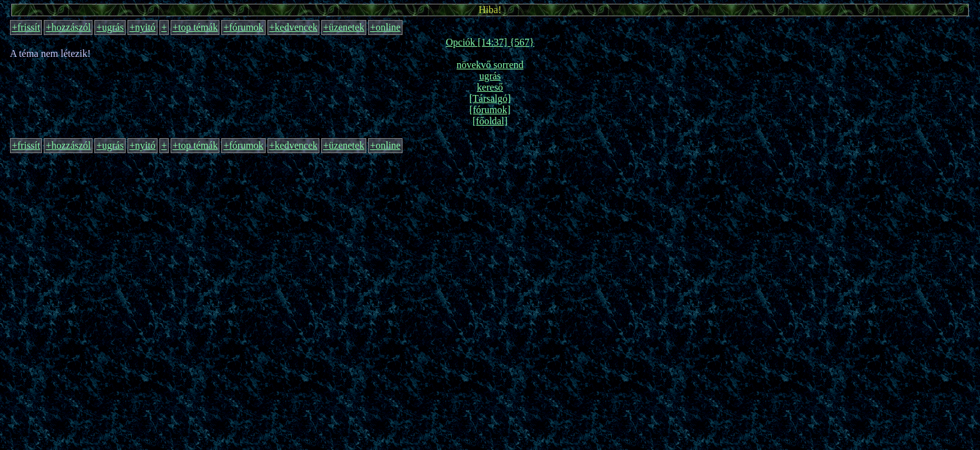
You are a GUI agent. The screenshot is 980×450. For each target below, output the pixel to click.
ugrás (490, 76)
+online (385, 27)
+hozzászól (68, 27)
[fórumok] (490, 110)
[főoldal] (490, 121)
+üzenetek (344, 27)
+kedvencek (293, 27)
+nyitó (142, 27)
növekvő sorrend (490, 65)
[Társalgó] (490, 98)
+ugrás (110, 27)
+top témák (195, 27)
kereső (490, 87)
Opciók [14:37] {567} (490, 42)
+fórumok (243, 27)
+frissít (26, 27)
